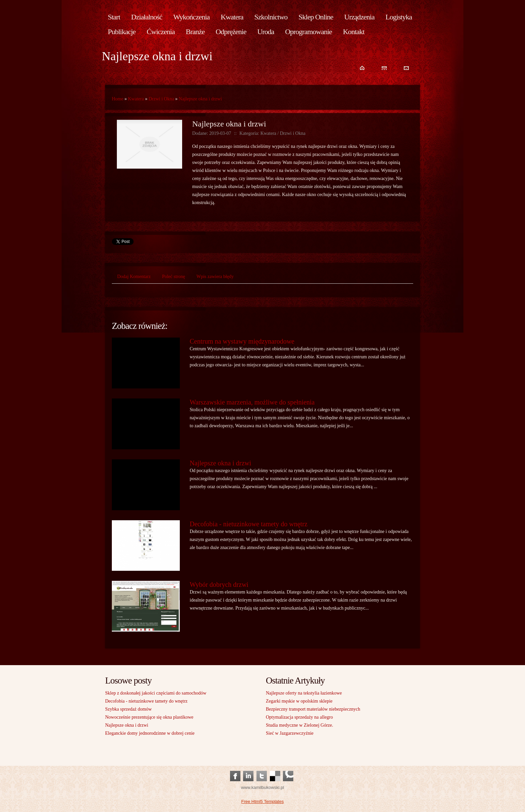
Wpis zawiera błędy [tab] (215, 277)
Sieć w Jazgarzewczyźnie (290, 733)
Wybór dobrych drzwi (219, 584)
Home (118, 99)
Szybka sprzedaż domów (128, 709)
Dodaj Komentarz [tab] (134, 277)
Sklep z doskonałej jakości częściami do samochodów (156, 693)
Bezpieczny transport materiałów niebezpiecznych (313, 709)
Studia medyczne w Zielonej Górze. (299, 725)
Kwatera (136, 99)
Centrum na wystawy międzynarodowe (242, 341)
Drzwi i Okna (161, 99)
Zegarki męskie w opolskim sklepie (299, 701)
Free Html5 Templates (263, 801)
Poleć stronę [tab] (174, 277)
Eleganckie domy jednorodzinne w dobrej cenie (150, 733)
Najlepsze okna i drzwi (200, 99)
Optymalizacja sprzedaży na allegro (299, 717)
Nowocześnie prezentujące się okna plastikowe (149, 717)
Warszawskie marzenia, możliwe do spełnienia (252, 402)
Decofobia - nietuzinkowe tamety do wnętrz (249, 524)
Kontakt (354, 32)
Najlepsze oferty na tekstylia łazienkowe (304, 693)
